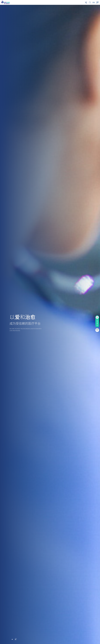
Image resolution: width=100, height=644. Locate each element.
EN (94, 2)
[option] (50, 324)
